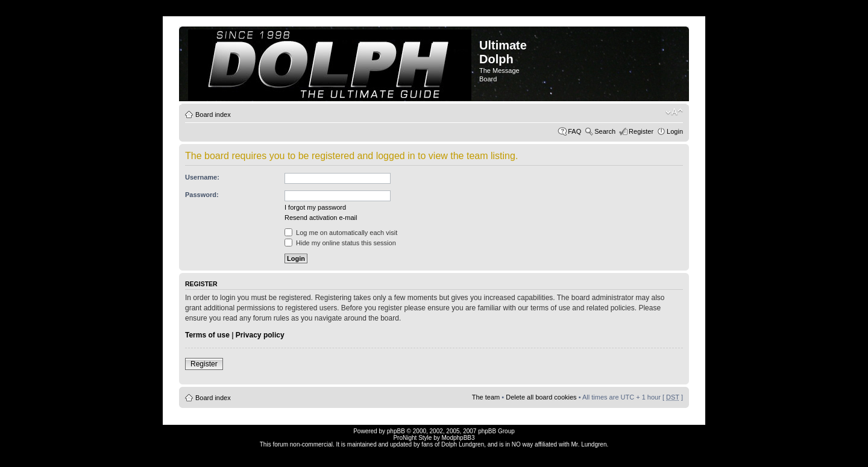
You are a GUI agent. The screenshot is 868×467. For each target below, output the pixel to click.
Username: (202, 177)
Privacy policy (260, 335)
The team (486, 397)
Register (641, 131)
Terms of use (207, 335)
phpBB (396, 431)
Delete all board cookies (541, 397)
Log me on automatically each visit (341, 233)
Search (605, 131)
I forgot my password (315, 207)
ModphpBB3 (458, 438)
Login (675, 131)
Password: (202, 195)
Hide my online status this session (340, 243)
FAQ (574, 131)
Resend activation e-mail (321, 218)
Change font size (674, 112)
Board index (213, 114)
